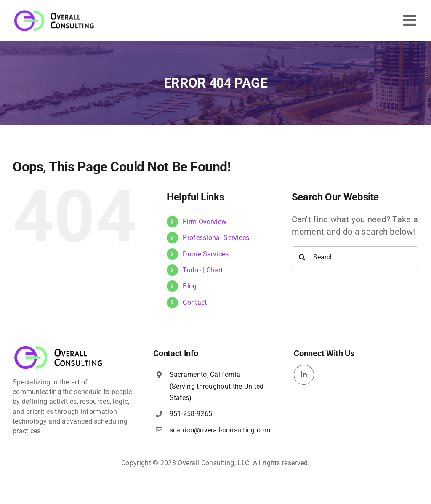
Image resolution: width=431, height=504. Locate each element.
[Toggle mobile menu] (411, 20)
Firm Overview (205, 222)
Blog (190, 286)
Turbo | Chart (203, 270)
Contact (195, 303)
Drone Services (206, 254)
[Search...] (355, 257)
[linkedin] (304, 375)
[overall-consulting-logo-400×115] (59, 348)
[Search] (302, 257)
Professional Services (216, 238)
